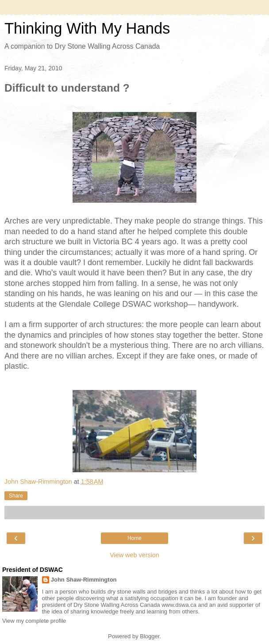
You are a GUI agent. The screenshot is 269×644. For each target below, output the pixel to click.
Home (134, 538)
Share (16, 496)
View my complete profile (34, 621)
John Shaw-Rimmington (84, 580)
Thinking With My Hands (87, 28)
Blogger (150, 636)
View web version (134, 555)
